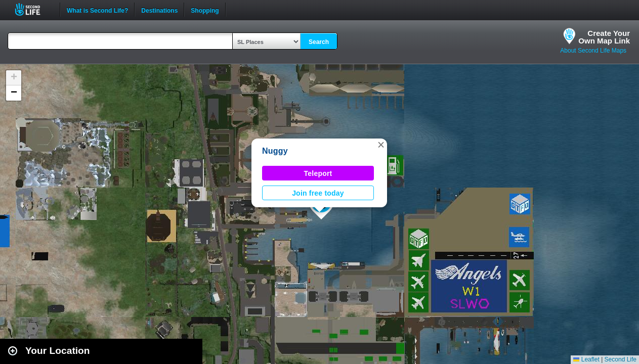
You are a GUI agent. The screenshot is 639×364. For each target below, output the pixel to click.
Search (319, 42)
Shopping (205, 10)
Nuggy (275, 151)
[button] (381, 145)
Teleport (318, 173)
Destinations (159, 10)
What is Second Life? (97, 10)
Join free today (318, 193)
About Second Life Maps (593, 51)
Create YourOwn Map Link (604, 37)
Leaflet (586, 359)
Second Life (33, 9)
